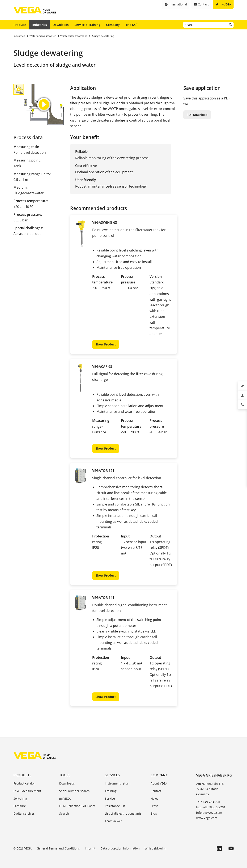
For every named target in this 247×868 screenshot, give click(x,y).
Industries (40, 25)
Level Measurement (27, 791)
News (154, 799)
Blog (154, 813)
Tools (65, 775)
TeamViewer (113, 821)
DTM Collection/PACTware (77, 806)
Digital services (24, 813)
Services (112, 775)
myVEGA (65, 799)
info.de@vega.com (209, 813)
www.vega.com (207, 818)
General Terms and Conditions (58, 848)
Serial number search (74, 791)
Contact (156, 791)
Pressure (20, 806)
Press (154, 806)
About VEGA (159, 783)
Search (64, 813)
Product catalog (24, 783)
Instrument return (118, 783)
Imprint (90, 848)
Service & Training (87, 25)
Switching (20, 799)
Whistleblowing (156, 848)
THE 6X (132, 25)
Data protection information (120, 848)
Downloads (61, 25)
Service (110, 799)
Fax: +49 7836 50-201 (211, 807)
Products (20, 25)
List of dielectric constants (123, 813)
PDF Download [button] (197, 115)
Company (113, 25)
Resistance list (115, 806)
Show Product (106, 344)
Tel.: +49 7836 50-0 (209, 802)
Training (111, 791)
